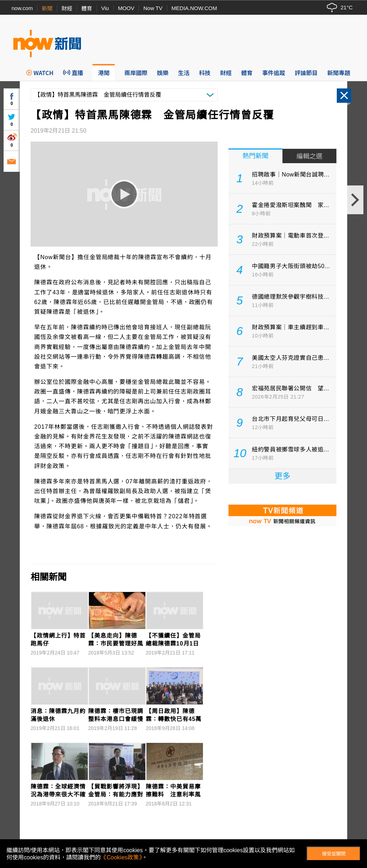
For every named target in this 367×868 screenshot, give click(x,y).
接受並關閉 (334, 854)
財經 (67, 8)
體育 (87, 8)
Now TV (153, 8)
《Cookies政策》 (121, 857)
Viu (105, 8)
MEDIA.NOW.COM (194, 8)
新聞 (47, 8)
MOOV (126, 8)
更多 (282, 476)
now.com (22, 8)
